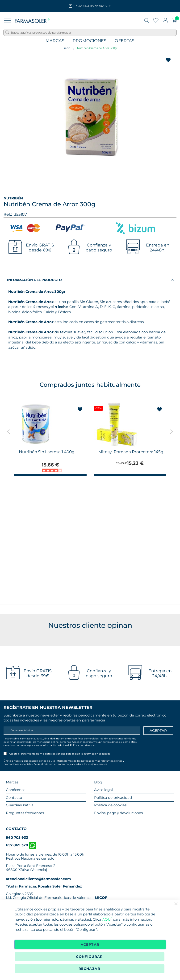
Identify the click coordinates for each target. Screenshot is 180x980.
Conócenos (16, 790)
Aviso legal (103, 790)
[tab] (90, 280)
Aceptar (90, 945)
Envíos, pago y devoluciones (118, 813)
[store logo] (33, 20)
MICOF (101, 898)
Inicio (67, 48)
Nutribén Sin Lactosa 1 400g (47, 452)
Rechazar (89, 969)
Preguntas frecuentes (25, 813)
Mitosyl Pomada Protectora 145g (131, 452)
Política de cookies (110, 805)
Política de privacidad (83, 745)
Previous (9, 432)
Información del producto (34, 280)
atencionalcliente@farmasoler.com (38, 879)
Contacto (14, 798)
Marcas (55, 41)
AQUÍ (107, 919)
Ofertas (125, 41)
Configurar (89, 957)
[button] (80, 409)
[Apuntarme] (158, 731)
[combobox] (90, 32)
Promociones (90, 41)
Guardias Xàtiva (20, 805)
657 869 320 (21, 845)
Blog (98, 782)
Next (171, 432)
